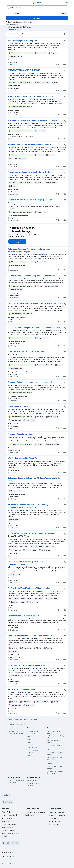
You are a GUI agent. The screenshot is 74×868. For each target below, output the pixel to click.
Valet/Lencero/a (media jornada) (22, 691)
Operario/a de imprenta (18, 408)
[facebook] (3, 843)
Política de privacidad (9, 856)
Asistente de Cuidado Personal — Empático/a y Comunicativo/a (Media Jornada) (28, 508)
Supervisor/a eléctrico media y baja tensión (26, 667)
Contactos (6, 821)
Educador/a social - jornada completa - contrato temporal (32, 278)
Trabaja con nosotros (9, 824)
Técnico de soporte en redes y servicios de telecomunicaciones (26, 565)
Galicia (29, 758)
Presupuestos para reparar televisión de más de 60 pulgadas (34, 120)
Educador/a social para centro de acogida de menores (31, 535)
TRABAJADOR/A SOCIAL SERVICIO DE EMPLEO (27, 354)
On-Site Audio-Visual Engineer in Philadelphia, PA (29, 590)
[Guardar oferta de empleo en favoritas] (65, 41)
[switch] (65, 34)
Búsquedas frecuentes (17, 726)
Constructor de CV (55, 821)
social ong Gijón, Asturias (54, 747)
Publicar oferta (30, 815)
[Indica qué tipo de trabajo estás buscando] (37, 8)
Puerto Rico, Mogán (33, 752)
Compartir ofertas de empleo (35, 812)
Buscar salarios (54, 818)
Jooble (14, 864)
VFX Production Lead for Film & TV (22, 460)
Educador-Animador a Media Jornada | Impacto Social (31, 200)
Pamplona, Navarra (33, 733)
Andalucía (30, 755)
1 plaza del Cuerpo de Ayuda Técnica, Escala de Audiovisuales (34, 329)
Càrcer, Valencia (32, 749)
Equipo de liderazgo (9, 818)
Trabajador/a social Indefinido (21, 436)
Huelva (29, 741)
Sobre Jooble (7, 812)
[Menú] (3, 3)
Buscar (37, 18)
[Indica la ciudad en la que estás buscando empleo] (37, 13)
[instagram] (8, 843)
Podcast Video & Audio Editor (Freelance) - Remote (29, 145)
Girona (29, 739)
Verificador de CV (54, 824)
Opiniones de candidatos (57, 815)
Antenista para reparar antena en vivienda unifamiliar (30, 96)
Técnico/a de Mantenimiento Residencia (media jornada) (32, 638)
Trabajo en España (8, 831)
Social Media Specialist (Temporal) (22, 41)
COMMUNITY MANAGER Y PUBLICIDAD (24, 70)
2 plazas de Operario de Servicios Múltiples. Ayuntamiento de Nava (34, 481)
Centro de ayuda (8, 827)
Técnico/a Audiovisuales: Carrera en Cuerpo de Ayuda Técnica (34, 305)
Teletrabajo (31, 747)
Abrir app (69, 3)
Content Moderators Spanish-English (24, 618)
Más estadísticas (15, 29)
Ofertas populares (33, 783)
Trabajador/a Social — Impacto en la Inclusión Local (30, 384)
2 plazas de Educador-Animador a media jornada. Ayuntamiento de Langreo (29, 252)
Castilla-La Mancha (33, 736)
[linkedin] (17, 843)
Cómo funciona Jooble (10, 815)
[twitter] (13, 843)
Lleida (29, 744)
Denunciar (61, 64)
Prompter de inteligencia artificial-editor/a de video (30, 172)
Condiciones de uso (8, 852)
